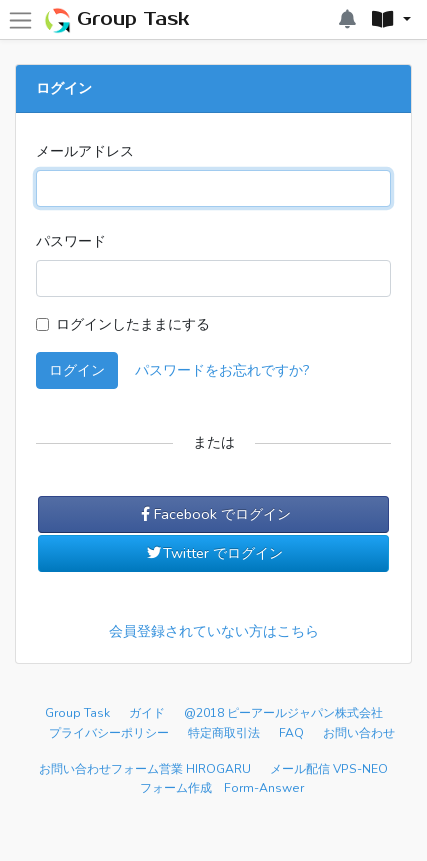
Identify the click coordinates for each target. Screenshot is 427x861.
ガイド (147, 713)
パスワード (71, 241)
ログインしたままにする (133, 324)
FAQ (291, 733)
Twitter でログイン (214, 553)
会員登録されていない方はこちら (214, 631)
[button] (391, 20)
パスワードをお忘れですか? (222, 370)
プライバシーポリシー (109, 733)
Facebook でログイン (213, 514)
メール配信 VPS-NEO (329, 769)
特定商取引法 (224, 733)
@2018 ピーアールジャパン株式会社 (283, 713)
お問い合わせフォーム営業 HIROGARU (145, 769)
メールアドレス (85, 151)
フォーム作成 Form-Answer (222, 788)
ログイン (77, 370)
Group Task (116, 20)
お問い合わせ (359, 733)
